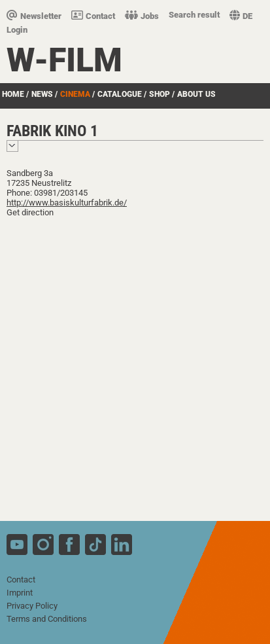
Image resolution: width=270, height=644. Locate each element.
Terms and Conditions (47, 619)
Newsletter (34, 16)
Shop (160, 94)
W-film (64, 60)
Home (13, 94)
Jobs (142, 16)
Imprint (20, 593)
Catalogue (120, 94)
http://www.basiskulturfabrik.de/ (67, 203)
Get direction (30, 212)
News (42, 94)
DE (241, 16)
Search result (194, 15)
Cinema (75, 94)
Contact (93, 16)
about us (196, 94)
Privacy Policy (32, 606)
